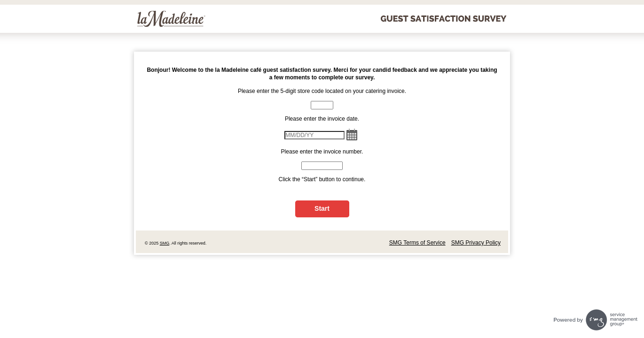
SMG (165, 243)
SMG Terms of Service (417, 243)
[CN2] (322, 166)
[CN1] (322, 105)
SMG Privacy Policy (476, 243)
